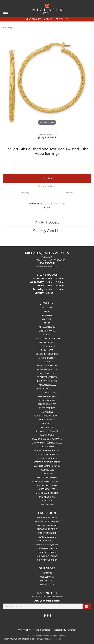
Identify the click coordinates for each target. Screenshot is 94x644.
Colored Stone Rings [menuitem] (47, 354)
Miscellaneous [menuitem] (47, 327)
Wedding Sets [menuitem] (47, 470)
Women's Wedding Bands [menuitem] (47, 462)
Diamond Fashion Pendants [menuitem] (47, 439)
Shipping (25, 192)
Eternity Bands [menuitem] (47, 331)
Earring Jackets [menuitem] (47, 342)
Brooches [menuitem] (47, 474)
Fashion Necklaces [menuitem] (47, 365)
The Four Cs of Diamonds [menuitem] (47, 521)
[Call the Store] (47, 263)
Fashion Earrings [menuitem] (47, 396)
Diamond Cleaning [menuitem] (47, 548)
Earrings (9, 28)
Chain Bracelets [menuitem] (47, 358)
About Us (47, 573)
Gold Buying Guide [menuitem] (47, 560)
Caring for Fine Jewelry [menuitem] (47, 545)
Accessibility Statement (65, 630)
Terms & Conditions (42, 630)
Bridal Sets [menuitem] (47, 350)
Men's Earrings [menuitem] (47, 420)
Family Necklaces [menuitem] (47, 385)
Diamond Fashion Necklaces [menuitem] (47, 443)
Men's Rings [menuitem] (47, 412)
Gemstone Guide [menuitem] (47, 537)
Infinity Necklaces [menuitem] (47, 381)
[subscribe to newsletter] (87, 606)
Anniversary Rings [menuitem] (47, 485)
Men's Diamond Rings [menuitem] (47, 493)
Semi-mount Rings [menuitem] (47, 458)
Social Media (47, 585)
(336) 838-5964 (47, 137)
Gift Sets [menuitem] (47, 423)
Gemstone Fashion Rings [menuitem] (47, 338)
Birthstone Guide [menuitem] (47, 533)
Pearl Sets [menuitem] (47, 501)
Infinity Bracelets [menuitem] (47, 377)
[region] (47, 82)
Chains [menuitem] (47, 335)
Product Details (47, 222)
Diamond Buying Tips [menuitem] (47, 525)
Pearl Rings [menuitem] (47, 505)
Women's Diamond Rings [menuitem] (47, 466)
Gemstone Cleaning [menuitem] (47, 552)
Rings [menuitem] (47, 323)
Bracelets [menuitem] (47, 308)
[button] (33, 19)
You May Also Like (47, 230)
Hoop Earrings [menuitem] (47, 400)
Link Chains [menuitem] (47, 362)
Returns (69, 192)
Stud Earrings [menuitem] (47, 346)
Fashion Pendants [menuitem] (47, 447)
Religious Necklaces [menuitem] (47, 431)
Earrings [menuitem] (47, 315)
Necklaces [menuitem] (47, 319)
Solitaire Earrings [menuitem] (47, 477)
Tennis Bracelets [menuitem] (47, 404)
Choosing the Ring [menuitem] (47, 529)
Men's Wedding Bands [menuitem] (47, 389)
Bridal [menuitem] (47, 311)
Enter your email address (47, 601)
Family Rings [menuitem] (47, 435)
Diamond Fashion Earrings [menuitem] (47, 450)
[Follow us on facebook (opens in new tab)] (45, 616)
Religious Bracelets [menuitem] (47, 454)
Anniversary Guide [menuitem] (47, 556)
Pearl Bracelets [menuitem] (47, 427)
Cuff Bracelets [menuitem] (47, 489)
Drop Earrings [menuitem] (47, 497)
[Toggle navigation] (6, 12)
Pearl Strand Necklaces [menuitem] (47, 416)
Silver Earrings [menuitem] (47, 408)
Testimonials (47, 581)
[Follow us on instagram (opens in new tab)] (49, 616)
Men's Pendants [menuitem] (47, 393)
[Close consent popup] (60, 639)
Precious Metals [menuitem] (47, 541)
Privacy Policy (24, 630)
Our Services (47, 577)
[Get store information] (47, 267)
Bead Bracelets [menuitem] (47, 373)
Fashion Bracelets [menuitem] (47, 369)
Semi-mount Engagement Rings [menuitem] (47, 481)
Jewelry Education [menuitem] (47, 517)
